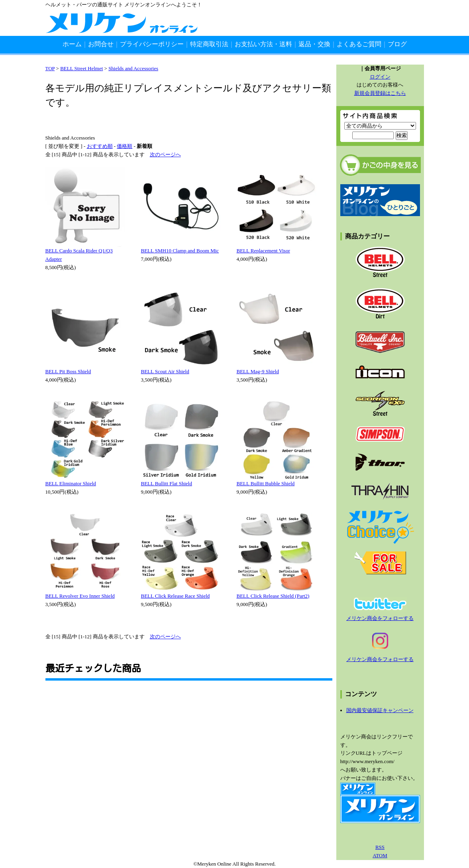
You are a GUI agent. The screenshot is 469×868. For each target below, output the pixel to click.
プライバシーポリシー (152, 44)
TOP (50, 68)
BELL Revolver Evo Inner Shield (80, 596)
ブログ (397, 44)
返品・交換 (314, 44)
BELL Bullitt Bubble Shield (266, 483)
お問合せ (101, 44)
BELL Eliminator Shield (71, 483)
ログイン (380, 77)
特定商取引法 (209, 44)
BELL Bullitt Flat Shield (167, 483)
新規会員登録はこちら (380, 93)
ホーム (72, 44)
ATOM (380, 855)
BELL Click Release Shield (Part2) (273, 596)
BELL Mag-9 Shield (258, 371)
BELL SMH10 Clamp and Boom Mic (180, 251)
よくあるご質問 (359, 44)
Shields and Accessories (133, 68)
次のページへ (165, 155)
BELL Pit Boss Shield (68, 371)
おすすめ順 (100, 146)
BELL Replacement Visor (263, 251)
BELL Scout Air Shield (165, 371)
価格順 (125, 146)
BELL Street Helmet (81, 68)
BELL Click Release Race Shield (176, 596)
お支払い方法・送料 (263, 44)
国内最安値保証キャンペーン (380, 710)
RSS (380, 847)
